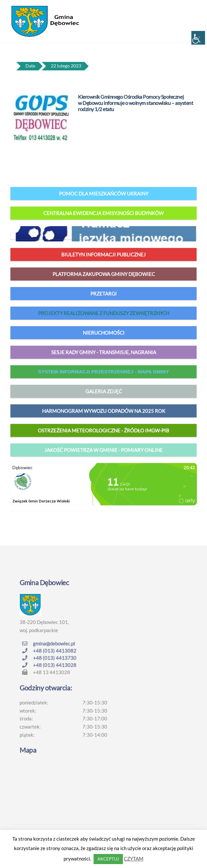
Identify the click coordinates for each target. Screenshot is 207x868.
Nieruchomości (104, 333)
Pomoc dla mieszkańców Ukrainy (104, 194)
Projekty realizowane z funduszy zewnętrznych (104, 313)
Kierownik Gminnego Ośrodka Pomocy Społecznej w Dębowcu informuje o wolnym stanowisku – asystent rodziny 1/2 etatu (135, 103)
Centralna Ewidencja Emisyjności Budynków (103, 213)
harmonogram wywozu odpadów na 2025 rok (104, 411)
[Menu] (190, 9)
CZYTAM (134, 859)
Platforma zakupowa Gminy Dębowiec (104, 274)
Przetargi (103, 294)
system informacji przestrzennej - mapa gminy (104, 372)
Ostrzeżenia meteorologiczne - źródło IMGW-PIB (103, 430)
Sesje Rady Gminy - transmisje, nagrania (104, 352)
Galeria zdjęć (104, 391)
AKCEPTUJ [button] (108, 859)
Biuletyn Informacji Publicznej (103, 254)
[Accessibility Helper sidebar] (198, 38)
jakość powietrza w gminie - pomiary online (103, 450)
